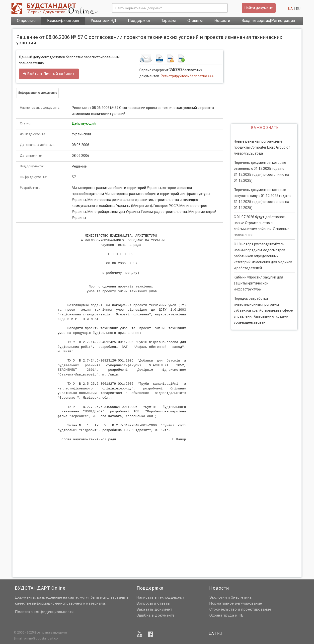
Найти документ (259, 8)
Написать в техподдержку (160, 597)
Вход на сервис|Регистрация (268, 21)
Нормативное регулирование (236, 603)
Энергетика (241, 597)
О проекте (26, 21)
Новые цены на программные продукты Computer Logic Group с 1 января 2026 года (262, 147)
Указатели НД (104, 21)
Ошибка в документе (156, 615)
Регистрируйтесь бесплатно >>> (187, 76)
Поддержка (139, 21)
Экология (218, 597)
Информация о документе (37, 93)
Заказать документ (155, 609)
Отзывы (195, 21)
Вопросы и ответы (154, 603)
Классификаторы (63, 21)
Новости (222, 21)
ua (290, 9)
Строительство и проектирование (240, 609)
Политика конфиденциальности (44, 612)
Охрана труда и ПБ (227, 615)
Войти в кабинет (49, 74)
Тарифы (169, 21)
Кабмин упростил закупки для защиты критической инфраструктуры (258, 283)
